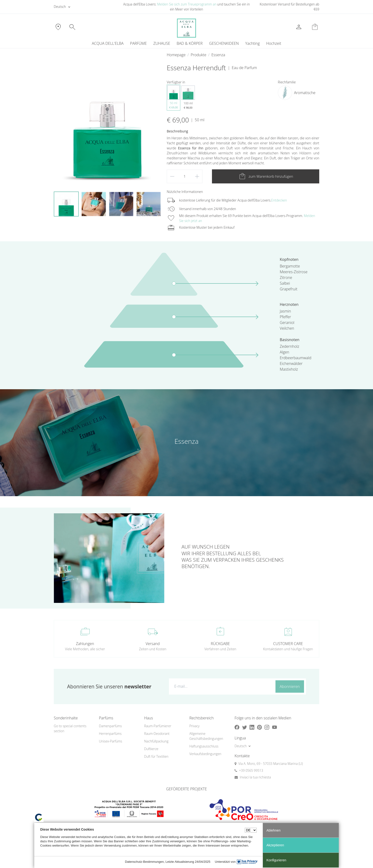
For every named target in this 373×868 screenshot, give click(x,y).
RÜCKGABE (220, 644)
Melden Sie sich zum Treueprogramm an (187, 4)
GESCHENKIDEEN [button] (224, 43)
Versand (153, 644)
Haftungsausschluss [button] (204, 746)
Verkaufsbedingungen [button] (205, 754)
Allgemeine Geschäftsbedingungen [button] (206, 736)
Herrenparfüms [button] (110, 734)
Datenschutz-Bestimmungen (144, 862)
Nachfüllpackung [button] (156, 741)
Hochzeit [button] (274, 43)
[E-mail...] (221, 686)
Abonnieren (290, 686)
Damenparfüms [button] (110, 726)
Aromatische (305, 93)
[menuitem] (252, 43)
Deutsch (60, 7)
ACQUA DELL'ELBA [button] (108, 43)
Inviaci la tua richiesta (255, 777)
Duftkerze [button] (151, 749)
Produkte (198, 55)
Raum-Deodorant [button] (157, 734)
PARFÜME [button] (139, 43)
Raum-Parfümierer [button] (158, 726)
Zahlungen (85, 644)
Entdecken (279, 200)
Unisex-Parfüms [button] (110, 741)
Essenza (218, 55)
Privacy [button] (194, 726)
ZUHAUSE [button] (162, 43)
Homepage (176, 55)
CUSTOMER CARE (288, 644)
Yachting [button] (253, 43)
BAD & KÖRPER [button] (189, 43)
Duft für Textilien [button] (156, 756)
